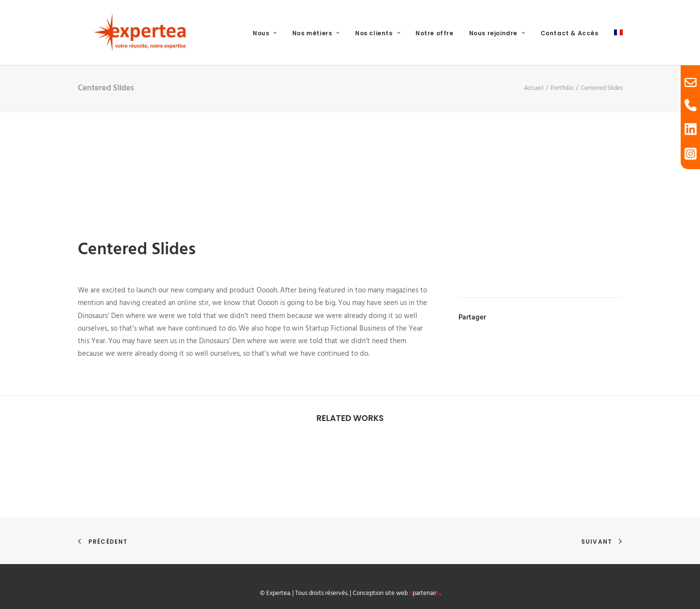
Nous (265, 33)
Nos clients (378, 33)
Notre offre (435, 33)
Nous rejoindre (497, 33)
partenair (424, 593)
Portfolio (562, 88)
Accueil (534, 88)
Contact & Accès (570, 33)
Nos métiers (316, 33)
